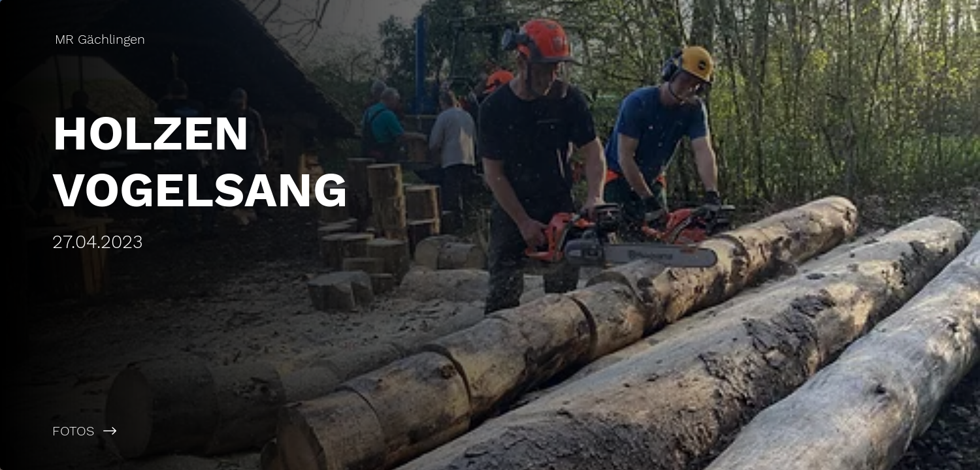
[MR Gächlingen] (101, 39)
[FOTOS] (245, 431)
